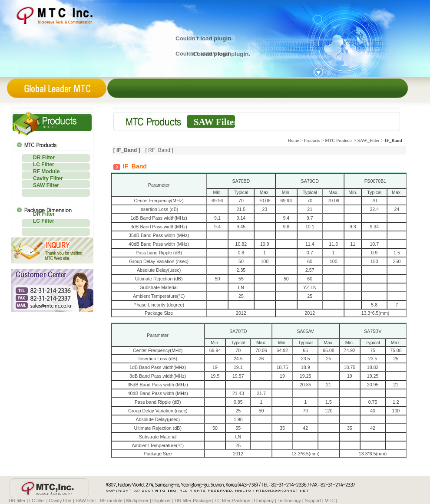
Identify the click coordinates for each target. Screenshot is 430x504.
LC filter (37, 501)
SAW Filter (46, 185)
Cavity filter (61, 501)
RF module (111, 501)
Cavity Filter (48, 178)
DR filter (17, 501)
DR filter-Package (193, 501)
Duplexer (162, 501)
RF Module (46, 171)
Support (313, 501)
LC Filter (44, 165)
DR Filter (44, 158)
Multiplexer (138, 501)
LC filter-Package (232, 501)
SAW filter (86, 501)
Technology (289, 501)
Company (264, 501)
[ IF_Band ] (127, 150)
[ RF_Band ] (159, 150)
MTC (330, 501)
